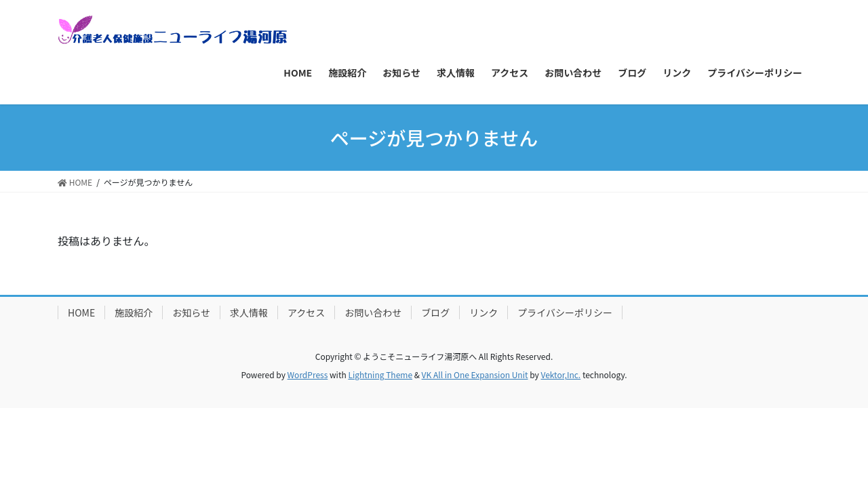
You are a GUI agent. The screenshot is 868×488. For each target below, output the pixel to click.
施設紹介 (134, 312)
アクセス (306, 312)
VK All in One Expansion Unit (475, 374)
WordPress (308, 374)
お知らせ (191, 312)
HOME (81, 312)
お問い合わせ (373, 312)
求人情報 (249, 312)
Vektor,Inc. (560, 374)
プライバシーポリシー (565, 312)
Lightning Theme (380, 374)
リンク (484, 312)
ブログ (435, 312)
